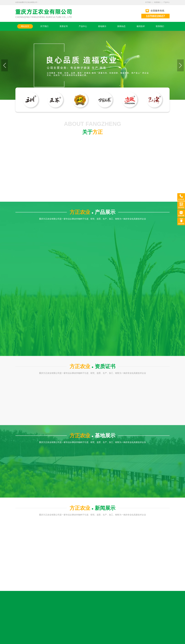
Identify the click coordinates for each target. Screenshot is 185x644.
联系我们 (157, 2)
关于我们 (148, 2)
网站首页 (25, 26)
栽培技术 (141, 26)
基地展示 (102, 26)
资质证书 (64, 26)
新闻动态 (121, 26)
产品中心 (166, 2)
